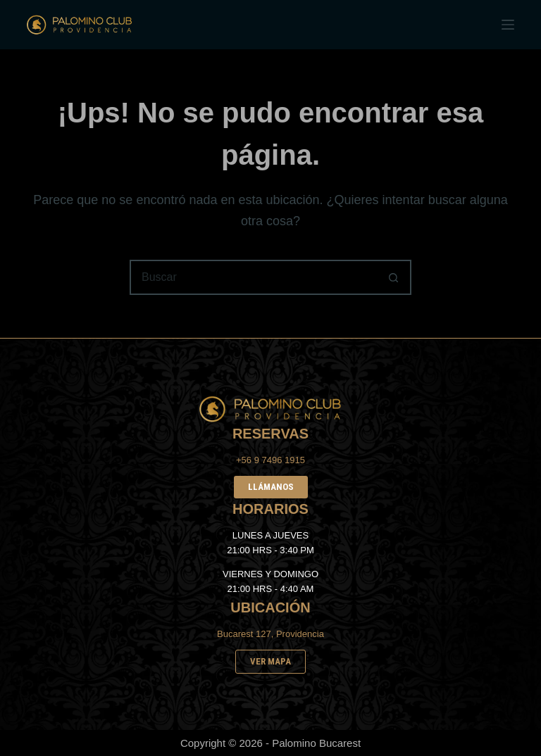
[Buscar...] (253, 277)
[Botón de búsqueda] (394, 277)
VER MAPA (270, 661)
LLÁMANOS (271, 487)
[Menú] (508, 25)
